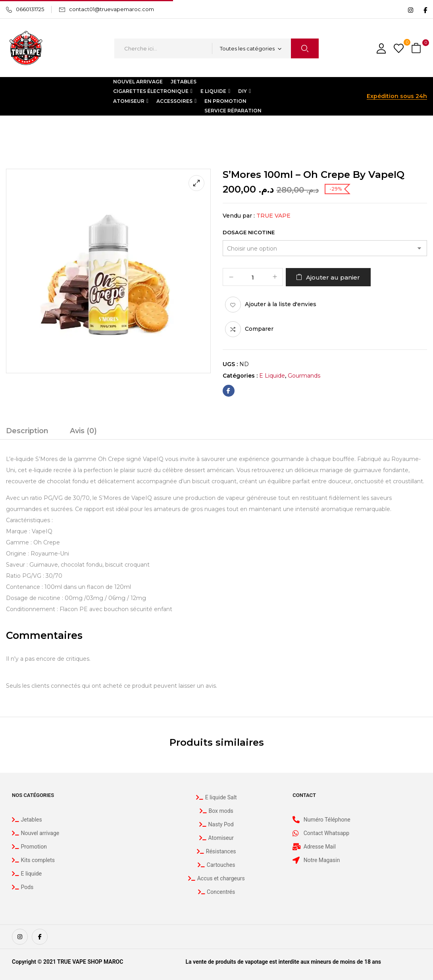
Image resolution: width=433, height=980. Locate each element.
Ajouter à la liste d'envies (281, 304)
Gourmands (85, 132)
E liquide (47, 132)
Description (27, 431)
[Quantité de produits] (253, 277)
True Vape (273, 216)
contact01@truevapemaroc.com (112, 9)
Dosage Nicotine (249, 232)
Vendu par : (239, 216)
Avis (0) (83, 431)
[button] (417, 49)
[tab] (27, 432)
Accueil (16, 132)
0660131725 (30, 9)
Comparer (259, 329)
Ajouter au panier (333, 277)
